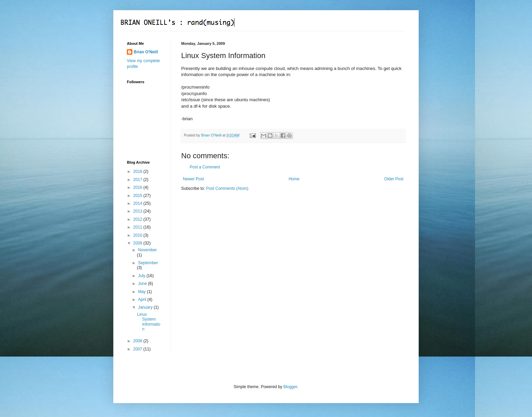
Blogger (290, 387)
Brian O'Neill (146, 52)
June (143, 284)
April (143, 300)
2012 (138, 219)
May (142, 292)
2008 (138, 341)
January (146, 307)
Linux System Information (149, 322)
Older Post (394, 179)
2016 (138, 187)
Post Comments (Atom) (227, 188)
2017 (138, 180)
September (148, 263)
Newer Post (193, 179)
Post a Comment (205, 167)
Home (294, 179)
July (142, 276)
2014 (138, 203)
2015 (138, 196)
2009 (138, 243)
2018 (138, 171)
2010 (138, 235)
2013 (138, 211)
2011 (138, 227)
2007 (138, 349)
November (147, 250)
